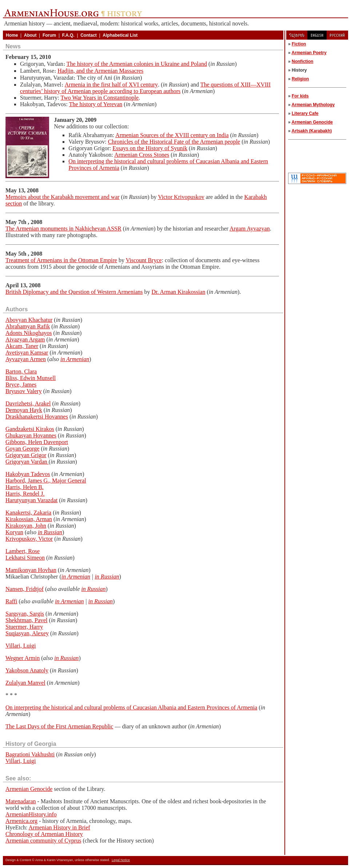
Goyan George (22, 449)
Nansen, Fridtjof (25, 589)
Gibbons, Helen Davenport (37, 442)
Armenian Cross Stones (142, 155)
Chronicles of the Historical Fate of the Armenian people (174, 142)
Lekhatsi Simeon (25, 558)
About (30, 35)
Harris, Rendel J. (25, 494)
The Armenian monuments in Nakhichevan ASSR (63, 229)
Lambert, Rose (23, 551)
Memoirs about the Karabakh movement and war (63, 197)
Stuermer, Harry (24, 627)
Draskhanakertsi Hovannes (37, 417)
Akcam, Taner (22, 346)
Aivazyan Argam (25, 339)
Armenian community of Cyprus (43, 841)
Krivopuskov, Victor (29, 539)
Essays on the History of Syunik (150, 148)
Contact (89, 35)
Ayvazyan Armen (26, 359)
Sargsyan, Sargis (25, 614)
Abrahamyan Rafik (28, 326)
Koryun (14, 532)
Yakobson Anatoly (27, 670)
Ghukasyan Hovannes (31, 435)
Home (12, 35)
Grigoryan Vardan (27, 462)
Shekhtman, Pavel (27, 620)
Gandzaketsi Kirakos (30, 429)
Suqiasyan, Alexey (27, 633)
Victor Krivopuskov (181, 197)
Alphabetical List (120, 35)
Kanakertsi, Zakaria (28, 513)
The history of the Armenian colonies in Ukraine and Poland (137, 64)
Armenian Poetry (309, 53)
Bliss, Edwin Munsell (31, 378)
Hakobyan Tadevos (28, 474)
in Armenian (75, 359)
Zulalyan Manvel (25, 683)
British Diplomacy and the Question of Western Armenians (74, 292)
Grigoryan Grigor (26, 455)
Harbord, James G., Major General (46, 481)
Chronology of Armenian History (44, 834)
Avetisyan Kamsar (27, 353)
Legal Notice (121, 860)
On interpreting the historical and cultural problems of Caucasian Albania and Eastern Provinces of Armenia (131, 707)
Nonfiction (302, 61)
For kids (300, 96)
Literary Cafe (305, 113)
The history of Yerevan (96, 104)
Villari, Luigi (21, 646)
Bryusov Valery (24, 391)
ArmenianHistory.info (31, 814)
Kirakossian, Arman (29, 519)
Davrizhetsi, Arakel (28, 403)
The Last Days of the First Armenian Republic (59, 726)
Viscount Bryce (144, 260)
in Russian (50, 532)
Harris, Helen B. (25, 487)
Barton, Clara (21, 371)
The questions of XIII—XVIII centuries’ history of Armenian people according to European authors (145, 88)
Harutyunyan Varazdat (31, 500)
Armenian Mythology (313, 105)
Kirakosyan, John (26, 526)
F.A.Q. (68, 35)
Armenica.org (21, 821)
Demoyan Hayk (24, 410)
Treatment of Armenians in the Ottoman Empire (61, 260)
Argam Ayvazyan (250, 229)
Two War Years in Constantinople (99, 98)
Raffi (11, 601)
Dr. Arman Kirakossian (178, 292)
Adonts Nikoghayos (29, 333)
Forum (49, 35)
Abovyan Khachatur (29, 320)
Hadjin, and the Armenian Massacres (100, 71)
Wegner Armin (23, 658)
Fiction (299, 44)
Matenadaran (21, 801)
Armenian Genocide (29, 789)
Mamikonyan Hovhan (31, 570)
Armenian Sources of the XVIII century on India (172, 135)
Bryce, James (21, 385)
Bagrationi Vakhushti (30, 754)
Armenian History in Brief (59, 827)
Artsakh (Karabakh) (312, 131)
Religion (300, 79)
